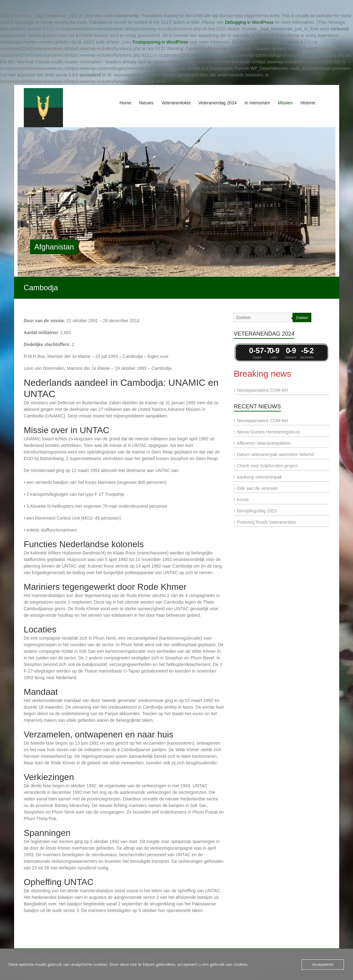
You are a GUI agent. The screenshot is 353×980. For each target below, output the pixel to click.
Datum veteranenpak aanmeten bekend (275, 454)
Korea (243, 500)
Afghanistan (54, 247)
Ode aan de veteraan (257, 488)
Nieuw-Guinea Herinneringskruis (268, 432)
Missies (285, 103)
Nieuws (146, 103)
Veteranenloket (176, 103)
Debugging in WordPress (249, 22)
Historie (308, 103)
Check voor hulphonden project (267, 466)
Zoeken (302, 318)
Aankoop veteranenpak (259, 477)
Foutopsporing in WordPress (160, 42)
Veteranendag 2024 (217, 103)
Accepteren (323, 964)
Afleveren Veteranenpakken (264, 443)
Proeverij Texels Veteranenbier (267, 522)
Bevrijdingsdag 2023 (257, 511)
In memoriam (257, 103)
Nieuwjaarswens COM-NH (262, 390)
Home (125, 103)
